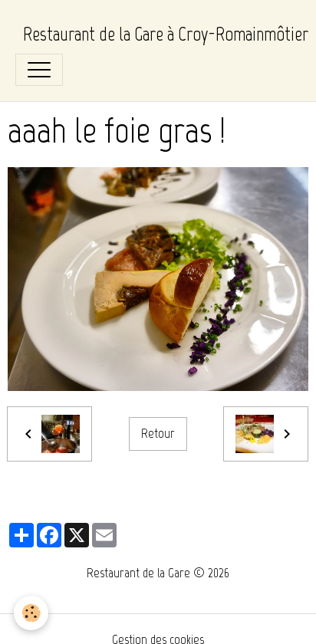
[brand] (166, 34)
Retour (158, 433)
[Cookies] (31, 613)
